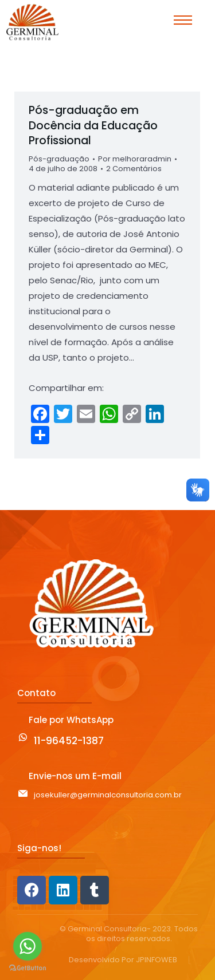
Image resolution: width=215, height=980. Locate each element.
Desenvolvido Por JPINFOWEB (123, 960)
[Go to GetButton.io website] (28, 968)
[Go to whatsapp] (28, 946)
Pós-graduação (59, 159)
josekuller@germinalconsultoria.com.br (108, 795)
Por (135, 159)
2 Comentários (134, 169)
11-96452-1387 (69, 741)
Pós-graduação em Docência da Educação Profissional (93, 125)
